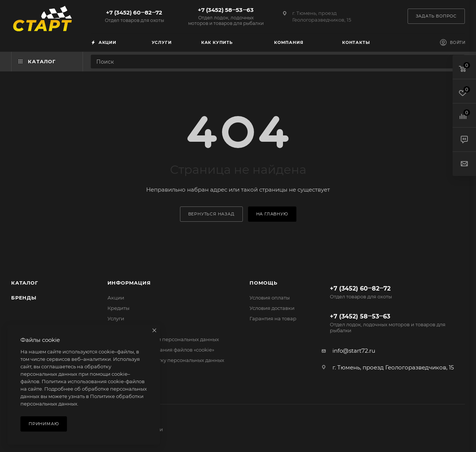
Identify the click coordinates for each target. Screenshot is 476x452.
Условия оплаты (270, 298)
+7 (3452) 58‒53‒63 (226, 16)
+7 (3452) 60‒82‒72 (134, 16)
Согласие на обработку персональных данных (166, 360)
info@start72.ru (354, 351)
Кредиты (118, 308)
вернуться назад (211, 214)
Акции (116, 298)
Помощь (263, 283)
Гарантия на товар (273, 318)
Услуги (116, 318)
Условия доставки (272, 308)
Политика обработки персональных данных (163, 339)
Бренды (24, 298)
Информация (129, 283)
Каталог (25, 283)
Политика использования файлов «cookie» (161, 350)
